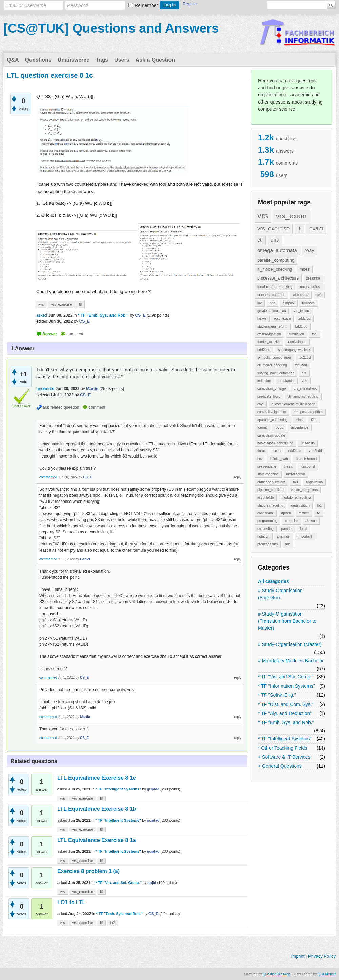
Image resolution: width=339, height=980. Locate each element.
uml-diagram (296, 474)
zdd (305, 381)
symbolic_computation (274, 358)
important (305, 537)
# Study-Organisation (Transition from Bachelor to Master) (287, 621)
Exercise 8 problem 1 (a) (88, 871)
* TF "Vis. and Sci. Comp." (286, 677)
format (262, 428)
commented (48, 477)
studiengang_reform (272, 326)
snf (304, 373)
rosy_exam (282, 319)
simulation (296, 334)
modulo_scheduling (296, 498)
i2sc (314, 420)
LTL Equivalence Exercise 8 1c (97, 778)
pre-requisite (267, 466)
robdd (279, 428)
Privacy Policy (322, 956)
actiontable (265, 498)
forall (304, 529)
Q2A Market (327, 974)
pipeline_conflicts (270, 490)
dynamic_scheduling (303, 396)
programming (267, 521)
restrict (304, 513)
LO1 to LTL (71, 902)
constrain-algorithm (272, 412)
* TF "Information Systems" (286, 686)
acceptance (300, 428)
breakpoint (287, 381)
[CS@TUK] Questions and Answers (111, 28)
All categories (274, 581)
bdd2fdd (301, 326)
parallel (287, 529)
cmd (261, 404)
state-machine (268, 474)
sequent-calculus (271, 295)
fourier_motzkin (269, 342)
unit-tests (308, 443)
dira (275, 240)
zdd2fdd (304, 319)
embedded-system (271, 482)
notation (263, 537)
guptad (153, 789)
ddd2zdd (295, 451)
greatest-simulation (272, 311)
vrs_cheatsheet (305, 389)
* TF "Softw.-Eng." (277, 695)
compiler (292, 521)
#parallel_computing (273, 420)
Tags (102, 60)
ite (318, 513)
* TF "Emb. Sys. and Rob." (286, 722)
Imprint (298, 956)
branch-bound (306, 459)
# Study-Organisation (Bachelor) (280, 594)
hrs (260, 459)
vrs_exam (291, 216)
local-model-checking (275, 287)
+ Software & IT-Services (284, 757)
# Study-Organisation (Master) (290, 644)
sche (277, 451)
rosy (310, 250)
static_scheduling (270, 505)
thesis (288, 466)
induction (264, 381)
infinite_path (279, 459)
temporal (309, 303)
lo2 (260, 303)
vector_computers (304, 490)
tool (315, 334)
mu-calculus (310, 287)
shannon (283, 537)
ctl (260, 240)
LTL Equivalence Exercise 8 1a (97, 840)
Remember (146, 5)
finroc (261, 451)
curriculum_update (271, 435)
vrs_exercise (273, 229)
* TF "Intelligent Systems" (285, 739)
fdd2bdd (301, 365)
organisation (300, 505)
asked (42, 315)
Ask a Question (155, 60)
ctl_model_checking (272, 365)
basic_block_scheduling (275, 443)
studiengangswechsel (294, 350)
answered (45, 389)
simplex (289, 303)
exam (316, 229)
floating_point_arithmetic (276, 373)
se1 (319, 295)
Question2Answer (276, 974)
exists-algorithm (269, 334)
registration (314, 482)
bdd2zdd (264, 350)
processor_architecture (278, 278)
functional (308, 466)
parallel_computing (276, 260)
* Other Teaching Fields (283, 748)
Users (122, 60)
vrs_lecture (302, 311)
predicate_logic (269, 396)
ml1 (296, 482)
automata (301, 295)
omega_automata (277, 250)
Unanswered (74, 60)
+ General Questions (280, 766)
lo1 (320, 505)
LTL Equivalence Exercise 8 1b (97, 809)
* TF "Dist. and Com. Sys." (286, 704)
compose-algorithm (308, 412)
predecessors (267, 544)
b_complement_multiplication (293, 404)
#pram (286, 513)
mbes (305, 269)
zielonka (313, 278)
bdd (272, 303)
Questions (38, 60)
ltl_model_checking (275, 269)
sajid (152, 883)
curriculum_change (272, 389)
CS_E (153, 914)
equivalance (297, 342)
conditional (265, 513)
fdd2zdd (305, 358)
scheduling (265, 529)
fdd (288, 544)
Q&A (13, 60)
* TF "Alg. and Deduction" (285, 713)
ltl (299, 229)
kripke (262, 319)
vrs (263, 215)
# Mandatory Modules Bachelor (291, 661)
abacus (311, 521)
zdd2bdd (315, 451)
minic (299, 420)
